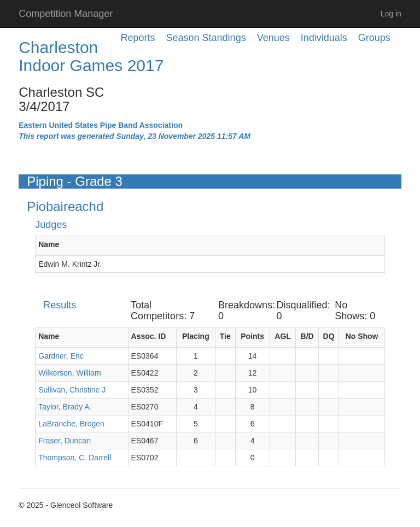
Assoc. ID (149, 336)
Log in (391, 14)
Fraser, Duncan (65, 441)
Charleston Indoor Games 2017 (91, 56)
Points (252, 336)
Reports (138, 38)
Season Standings (206, 38)
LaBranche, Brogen (71, 424)
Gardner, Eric (61, 356)
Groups (374, 38)
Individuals (324, 38)
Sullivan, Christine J (72, 390)
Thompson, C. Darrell (75, 458)
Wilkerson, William (69, 373)
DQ (329, 336)
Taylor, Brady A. (65, 407)
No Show (362, 336)
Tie (225, 336)
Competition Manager (66, 14)
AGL (283, 336)
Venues (273, 38)
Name (49, 244)
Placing (196, 336)
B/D (307, 336)
